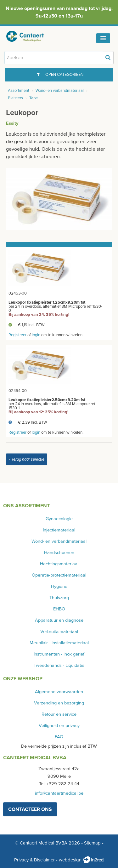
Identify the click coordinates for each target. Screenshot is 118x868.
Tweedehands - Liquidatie (59, 665)
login (36, 335)
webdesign (81, 860)
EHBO (59, 609)
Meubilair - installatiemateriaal (59, 643)
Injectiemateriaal (59, 530)
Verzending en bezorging (59, 703)
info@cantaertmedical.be (59, 793)
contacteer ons (30, 809)
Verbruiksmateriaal (59, 632)
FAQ (59, 737)
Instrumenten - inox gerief (59, 654)
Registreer (17, 335)
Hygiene (59, 586)
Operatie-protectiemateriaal (59, 575)
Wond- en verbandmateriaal (60, 91)
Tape (34, 98)
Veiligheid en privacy (59, 726)
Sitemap (92, 843)
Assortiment (19, 91)
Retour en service (59, 714)
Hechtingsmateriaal (59, 564)
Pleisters (15, 98)
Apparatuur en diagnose (59, 620)
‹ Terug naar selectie (27, 459)
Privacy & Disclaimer (34, 860)
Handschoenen (59, 553)
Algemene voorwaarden (59, 692)
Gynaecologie (59, 519)
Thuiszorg (59, 598)
